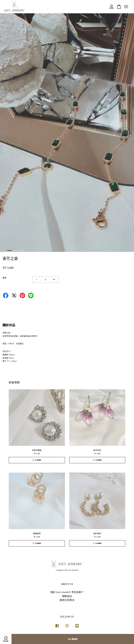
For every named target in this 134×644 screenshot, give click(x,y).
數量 (5, 278)
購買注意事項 (67, 600)
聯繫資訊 (67, 596)
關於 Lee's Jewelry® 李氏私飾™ (67, 592)
